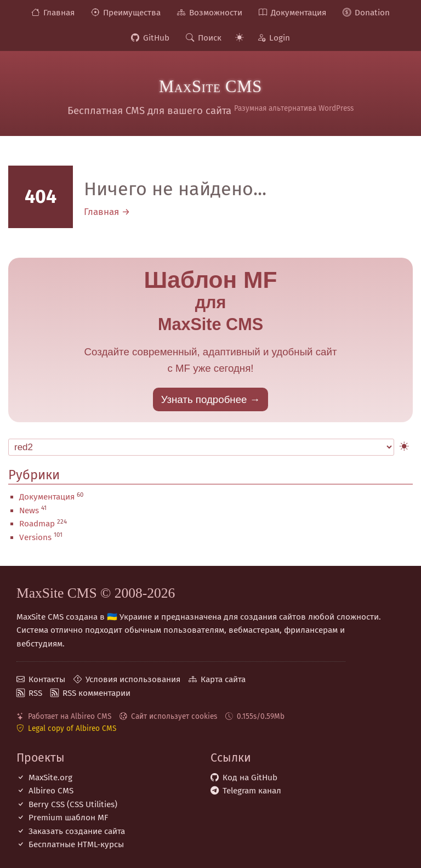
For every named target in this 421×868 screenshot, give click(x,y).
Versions (35, 537)
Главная (59, 13)
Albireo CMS (51, 791)
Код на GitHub (250, 778)
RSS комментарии (96, 693)
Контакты (47, 679)
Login (280, 38)
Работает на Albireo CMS (70, 716)
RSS (35, 693)
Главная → (107, 212)
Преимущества (132, 13)
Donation (372, 13)
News (29, 510)
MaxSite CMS (210, 87)
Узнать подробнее (204, 399)
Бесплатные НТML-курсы (76, 844)
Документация (298, 13)
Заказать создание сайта (77, 831)
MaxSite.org (50, 778)
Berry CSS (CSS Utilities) (73, 804)
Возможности (216, 13)
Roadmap (37, 524)
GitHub (156, 38)
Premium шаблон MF (69, 818)
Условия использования (133, 679)
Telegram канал (252, 791)
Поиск (210, 38)
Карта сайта (223, 679)
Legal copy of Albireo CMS (72, 728)
